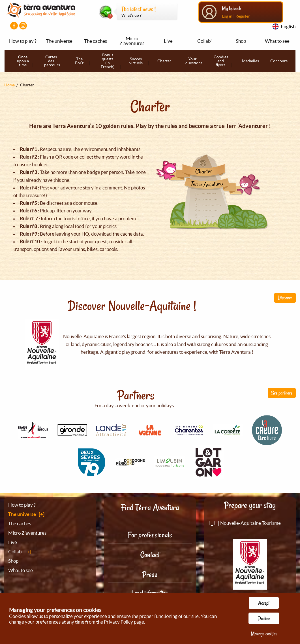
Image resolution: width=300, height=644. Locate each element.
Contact (150, 555)
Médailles (250, 61)
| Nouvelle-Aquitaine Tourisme (245, 523)
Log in (227, 16)
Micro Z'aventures (132, 41)
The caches (96, 41)
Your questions (194, 61)
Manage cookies (264, 634)
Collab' (204, 41)
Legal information (150, 593)
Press (150, 574)
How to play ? (23, 41)
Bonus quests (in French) (108, 61)
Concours (279, 61)
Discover (285, 298)
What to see (277, 41)
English (288, 26)
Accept (264, 603)
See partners (282, 393)
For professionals (150, 535)
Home (9, 85)
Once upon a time (23, 61)
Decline (264, 618)
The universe (59, 41)
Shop (241, 41)
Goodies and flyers (221, 61)
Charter (164, 61)
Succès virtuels (136, 61)
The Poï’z (79, 61)
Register (243, 16)
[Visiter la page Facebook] (14, 26)
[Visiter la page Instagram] (23, 26)
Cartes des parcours (52, 61)
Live (168, 41)
